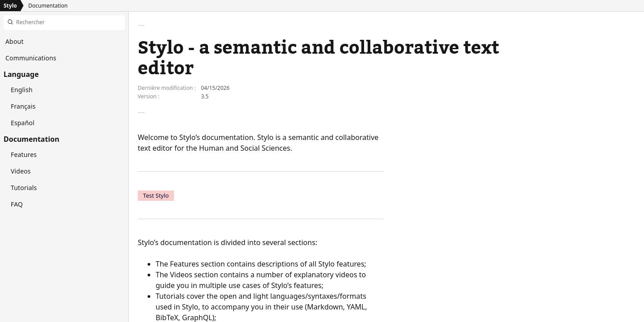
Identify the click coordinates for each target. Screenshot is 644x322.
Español (23, 123)
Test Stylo (156, 195)
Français (23, 106)
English (22, 90)
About (15, 41)
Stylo (10, 6)
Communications (31, 58)
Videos (21, 171)
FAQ (17, 204)
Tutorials (24, 188)
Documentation (48, 6)
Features (24, 155)
